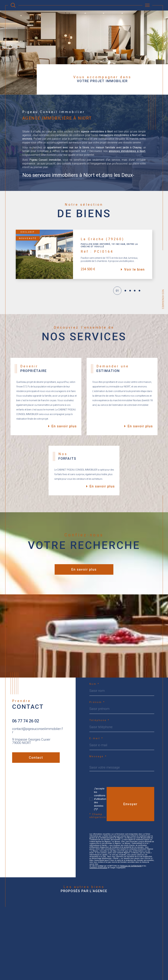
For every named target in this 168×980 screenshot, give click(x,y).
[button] (152, 254)
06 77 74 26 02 (26, 721)
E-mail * (96, 738)
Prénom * (97, 702)
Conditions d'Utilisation (98, 868)
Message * (98, 756)
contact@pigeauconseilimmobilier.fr (37, 730)
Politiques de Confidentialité (131, 866)
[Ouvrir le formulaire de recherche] (13, 5)
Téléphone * (100, 720)
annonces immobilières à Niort (127, 151)
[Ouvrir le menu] (147, 5)
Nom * (94, 684)
